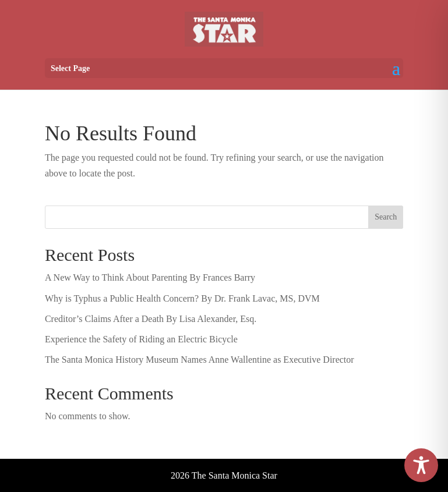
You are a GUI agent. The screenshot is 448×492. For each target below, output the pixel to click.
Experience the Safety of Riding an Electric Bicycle (141, 339)
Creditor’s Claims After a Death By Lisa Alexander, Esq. (151, 319)
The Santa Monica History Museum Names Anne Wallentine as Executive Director (200, 360)
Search (386, 217)
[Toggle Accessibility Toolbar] (421, 465)
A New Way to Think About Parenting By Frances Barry (150, 277)
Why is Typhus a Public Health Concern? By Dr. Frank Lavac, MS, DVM (182, 298)
